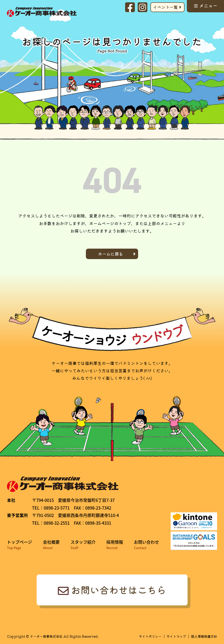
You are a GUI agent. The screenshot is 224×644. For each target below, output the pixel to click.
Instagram (143, 7)
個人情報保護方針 (204, 636)
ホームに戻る (110, 254)
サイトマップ (176, 636)
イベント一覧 (165, 7)
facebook (130, 7)
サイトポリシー (150, 636)
